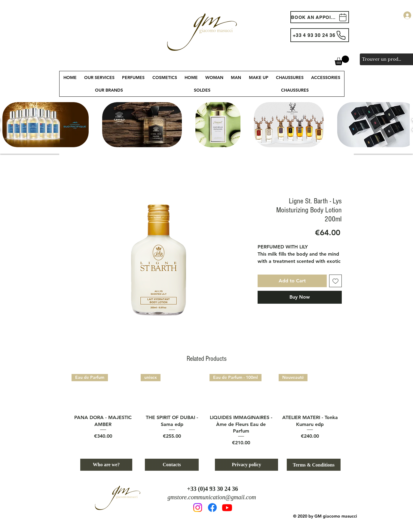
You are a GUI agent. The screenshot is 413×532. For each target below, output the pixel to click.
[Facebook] (212, 508)
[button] (342, 60)
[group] (206, 410)
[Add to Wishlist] (335, 281)
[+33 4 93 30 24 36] (320, 35)
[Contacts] (172, 465)
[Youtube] (227, 508)
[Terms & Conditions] (314, 465)
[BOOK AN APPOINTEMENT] (320, 17)
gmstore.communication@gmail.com (212, 497)
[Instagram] (198, 508)
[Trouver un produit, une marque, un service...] (382, 59)
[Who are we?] (106, 465)
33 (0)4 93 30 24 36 (214, 489)
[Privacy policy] (246, 465)
